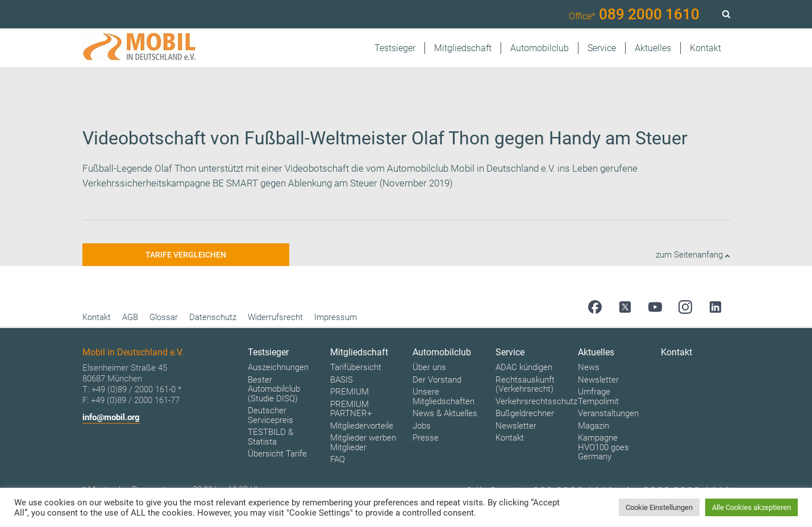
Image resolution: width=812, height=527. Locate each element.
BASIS (342, 380)
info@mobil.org (111, 417)
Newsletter (516, 426)
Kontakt (705, 48)
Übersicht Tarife (277, 454)
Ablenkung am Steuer (333, 183)
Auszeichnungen (278, 367)
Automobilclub (540, 48)
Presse (426, 438)
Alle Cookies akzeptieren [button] (751, 507)
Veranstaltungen (608, 413)
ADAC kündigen (524, 367)
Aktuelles (653, 48)
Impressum (336, 317)
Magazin (594, 426)
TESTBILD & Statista (270, 437)
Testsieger (395, 48)
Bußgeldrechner (525, 413)
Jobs (422, 426)
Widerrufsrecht (275, 317)
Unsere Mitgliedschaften (444, 397)
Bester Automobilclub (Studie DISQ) (274, 389)
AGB (130, 317)
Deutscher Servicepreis (270, 415)
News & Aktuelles (445, 413)
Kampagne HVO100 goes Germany (603, 447)
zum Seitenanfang (693, 255)
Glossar (164, 317)
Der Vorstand (437, 380)
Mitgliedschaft (463, 48)
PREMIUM (349, 392)
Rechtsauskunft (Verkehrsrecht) (525, 385)
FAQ (338, 459)
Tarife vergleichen (186, 255)
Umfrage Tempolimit (598, 397)
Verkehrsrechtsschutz (536, 401)
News (589, 367)
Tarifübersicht (356, 367)
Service (602, 48)
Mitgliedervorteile (362, 426)
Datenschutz (213, 317)
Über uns (429, 367)
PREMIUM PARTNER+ (351, 409)
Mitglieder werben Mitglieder (363, 443)
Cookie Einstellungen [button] (659, 507)
